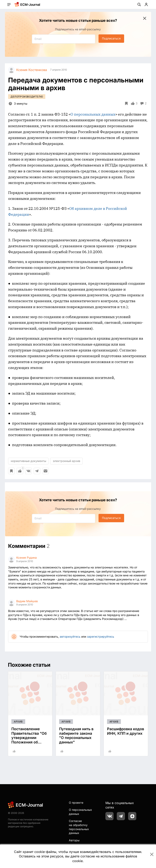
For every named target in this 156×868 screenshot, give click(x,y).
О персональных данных (93, 114)
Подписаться (111, 38)
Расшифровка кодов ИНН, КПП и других (126, 731)
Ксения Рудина (27, 558)
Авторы (74, 840)
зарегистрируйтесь (101, 636)
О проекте (76, 803)
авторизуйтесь (70, 636)
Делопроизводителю (27, 97)
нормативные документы (28, 461)
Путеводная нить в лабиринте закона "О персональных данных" (76, 736)
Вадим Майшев (27, 601)
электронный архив (67, 461)
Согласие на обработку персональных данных (79, 827)
